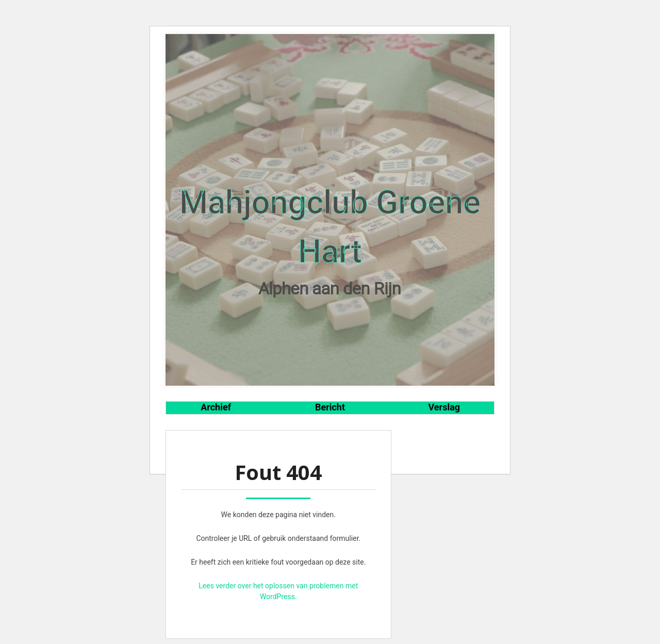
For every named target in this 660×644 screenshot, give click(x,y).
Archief (216, 407)
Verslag (444, 407)
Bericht (330, 407)
